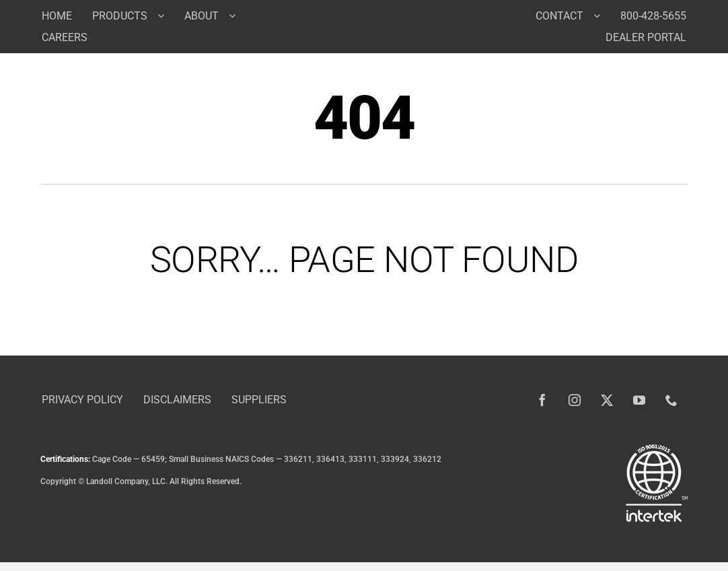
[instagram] (575, 400)
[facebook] (542, 400)
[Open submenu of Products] (166, 15)
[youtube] (639, 400)
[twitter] (607, 400)
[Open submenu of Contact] (602, 15)
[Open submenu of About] (237, 15)
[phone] (671, 400)
